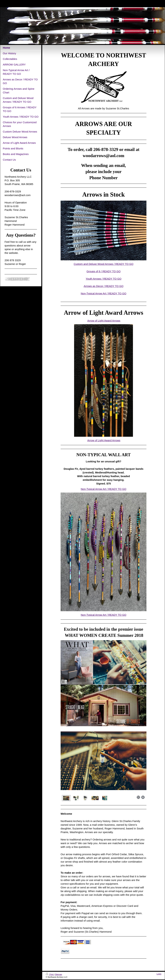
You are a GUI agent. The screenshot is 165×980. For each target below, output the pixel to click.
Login (159, 974)
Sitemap (59, 974)
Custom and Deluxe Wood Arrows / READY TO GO (104, 264)
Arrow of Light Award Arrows (104, 321)
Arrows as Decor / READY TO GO (104, 286)
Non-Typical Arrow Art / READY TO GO (104, 293)
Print (50, 974)
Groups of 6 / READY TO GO (104, 271)
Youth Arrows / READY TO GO (104, 279)
